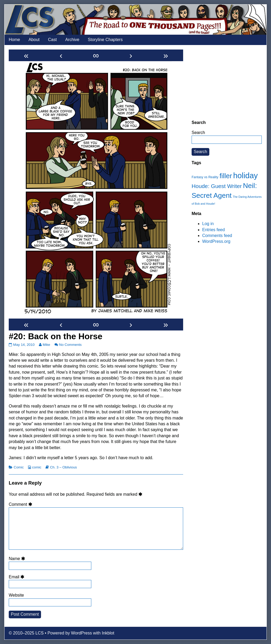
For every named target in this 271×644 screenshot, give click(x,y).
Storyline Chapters (105, 40)
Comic (19, 467)
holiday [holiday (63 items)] (245, 175)
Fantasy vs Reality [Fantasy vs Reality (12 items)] (205, 177)
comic (37, 467)
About (34, 40)
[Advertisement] (227, 82)
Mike (46, 345)
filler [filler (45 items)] (226, 176)
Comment (21, 504)
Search (198, 133)
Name (18, 559)
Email (17, 577)
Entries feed (213, 230)
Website (16, 595)
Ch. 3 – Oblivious (64, 467)
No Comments (70, 345)
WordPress (81, 633)
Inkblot (108, 633)
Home (14, 40)
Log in (208, 224)
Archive (72, 40)
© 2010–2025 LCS (26, 633)
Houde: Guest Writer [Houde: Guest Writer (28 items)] (217, 186)
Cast (53, 40)
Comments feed (217, 236)
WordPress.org (216, 241)
